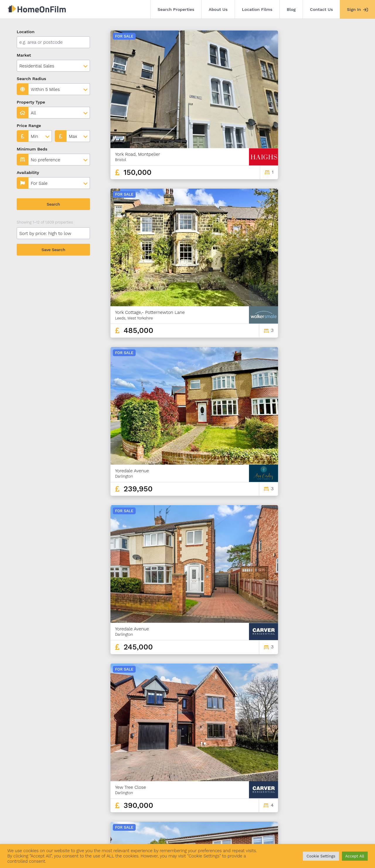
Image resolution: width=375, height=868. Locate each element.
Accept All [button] (355, 856)
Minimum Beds (32, 149)
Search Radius (31, 79)
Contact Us (321, 9)
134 (338, 792)
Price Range (29, 126)
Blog (291, 9)
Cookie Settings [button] (321, 856)
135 (348, 792)
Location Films (257, 9)
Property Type (31, 102)
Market (24, 55)
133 (328, 792)
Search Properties (176, 9)
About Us (218, 9)
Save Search (53, 250)
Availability (28, 172)
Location (26, 32)
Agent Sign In (177, 835)
